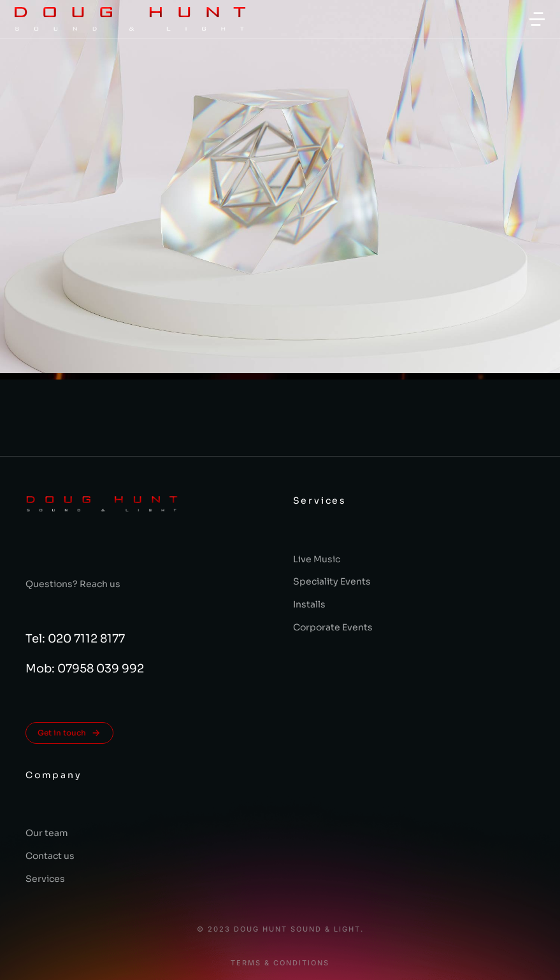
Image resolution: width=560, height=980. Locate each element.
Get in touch (69, 733)
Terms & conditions (280, 963)
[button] (537, 19)
